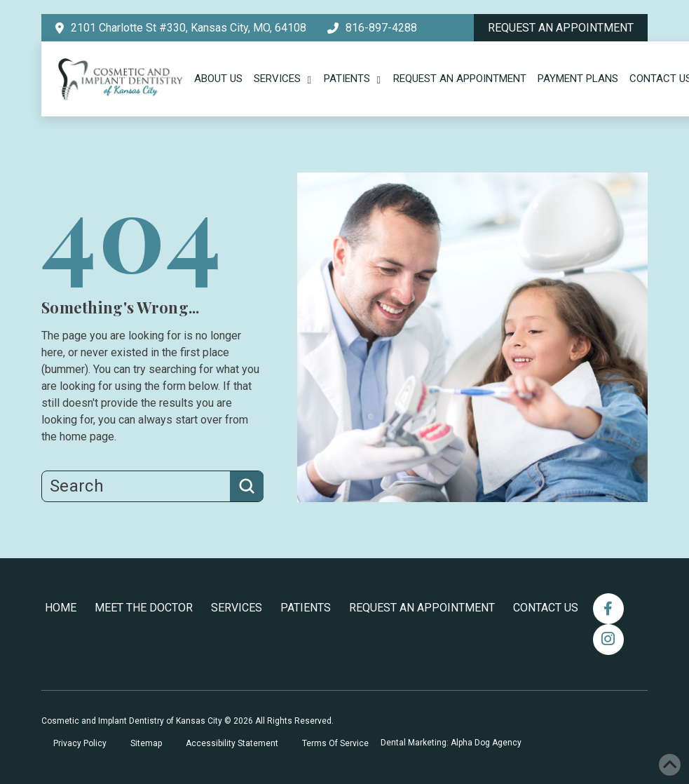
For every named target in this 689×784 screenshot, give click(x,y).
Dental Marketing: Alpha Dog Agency (451, 743)
